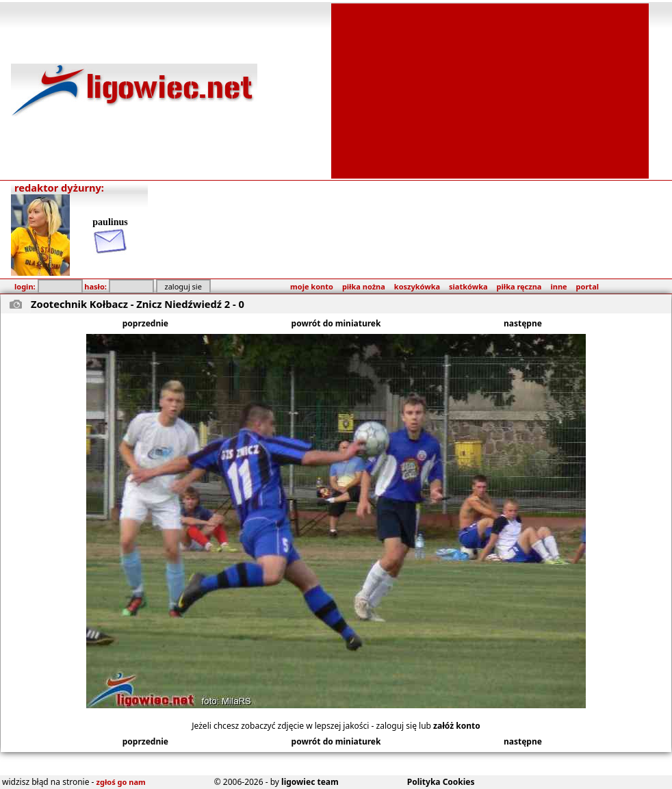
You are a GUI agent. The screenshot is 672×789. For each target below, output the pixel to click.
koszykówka (417, 286)
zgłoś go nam (121, 782)
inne (558, 286)
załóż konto (457, 726)
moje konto (312, 286)
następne (523, 323)
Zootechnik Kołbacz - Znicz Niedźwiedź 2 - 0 (138, 304)
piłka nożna (364, 286)
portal (587, 286)
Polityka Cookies (441, 782)
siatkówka (468, 286)
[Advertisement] (490, 90)
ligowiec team (310, 782)
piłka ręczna (519, 286)
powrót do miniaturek (336, 323)
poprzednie (145, 323)
